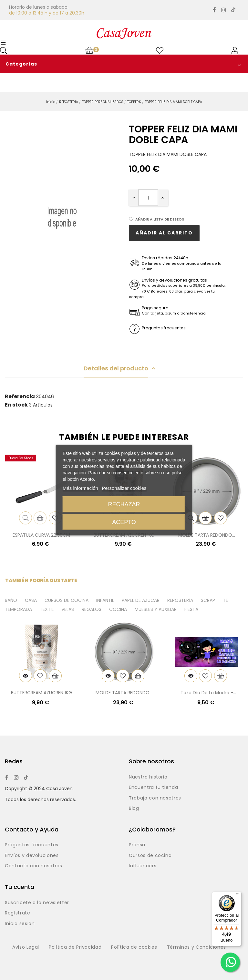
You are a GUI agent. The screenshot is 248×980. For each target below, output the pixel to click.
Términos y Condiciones (196, 947)
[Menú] (238, 895)
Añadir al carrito (164, 233)
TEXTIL (47, 610)
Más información (80, 488)
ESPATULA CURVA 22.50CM (41, 535)
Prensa (137, 845)
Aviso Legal (26, 947)
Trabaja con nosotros (155, 798)
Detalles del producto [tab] (116, 368)
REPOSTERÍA (180, 601)
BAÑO (11, 601)
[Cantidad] (148, 198)
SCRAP (208, 601)
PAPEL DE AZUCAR (141, 601)
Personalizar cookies (124, 488)
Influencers (143, 866)
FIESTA (191, 610)
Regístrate (18, 913)
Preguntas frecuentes (32, 845)
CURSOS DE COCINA (67, 601)
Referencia (20, 397)
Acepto (124, 522)
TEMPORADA (18, 610)
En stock (16, 405)
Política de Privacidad (75, 947)
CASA (31, 601)
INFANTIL (105, 601)
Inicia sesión (20, 924)
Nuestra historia (148, 777)
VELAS (68, 610)
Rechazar (124, 504)
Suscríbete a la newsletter (37, 903)
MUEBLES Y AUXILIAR (156, 610)
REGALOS (92, 610)
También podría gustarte (41, 580)
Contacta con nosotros (34, 866)
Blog (134, 809)
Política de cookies (134, 947)
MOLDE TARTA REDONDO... (207, 535)
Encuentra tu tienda (153, 788)
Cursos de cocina (150, 856)
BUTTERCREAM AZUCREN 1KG (41, 693)
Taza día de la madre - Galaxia (207, 693)
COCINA (118, 610)
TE (225, 601)
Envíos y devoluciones (32, 856)
